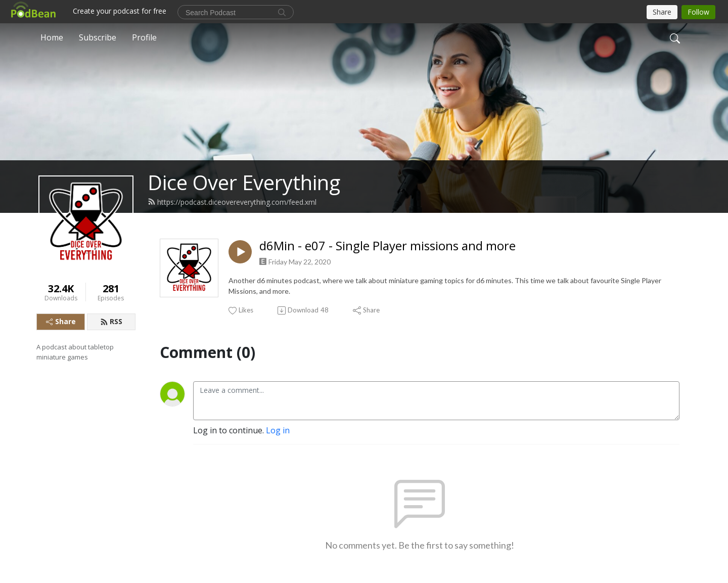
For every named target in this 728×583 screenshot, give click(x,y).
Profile (144, 37)
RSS (111, 321)
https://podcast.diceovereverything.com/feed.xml (232, 202)
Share (61, 321)
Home (52, 37)
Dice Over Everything (244, 182)
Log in (278, 430)
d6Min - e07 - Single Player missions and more (388, 246)
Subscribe (98, 37)
